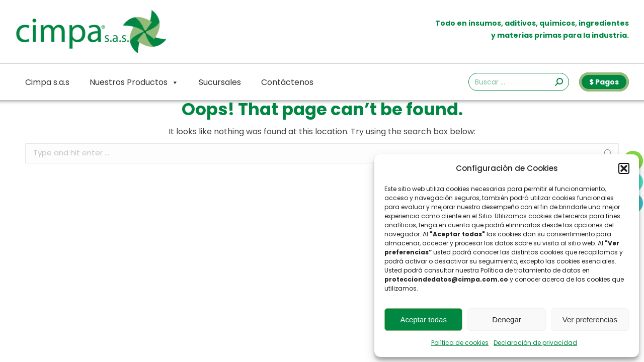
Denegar (507, 320)
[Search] (519, 82)
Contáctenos (287, 82)
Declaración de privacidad (535, 343)
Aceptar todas (423, 320)
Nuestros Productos (134, 82)
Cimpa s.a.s (47, 82)
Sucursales (220, 82)
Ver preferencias (590, 320)
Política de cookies (460, 343)
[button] (624, 168)
